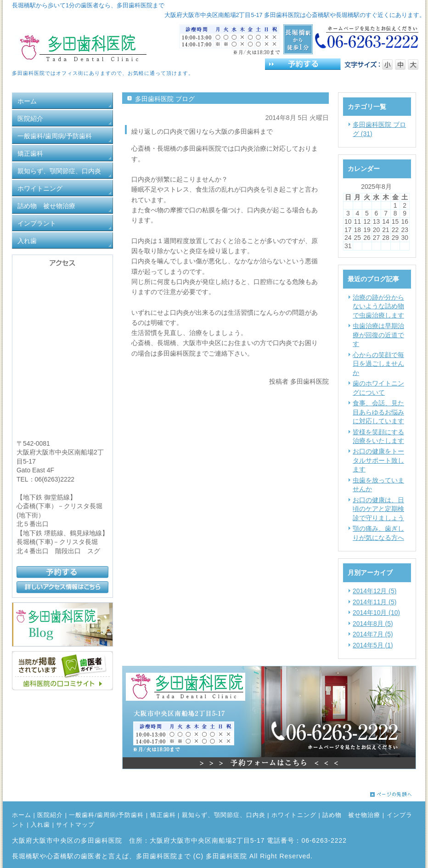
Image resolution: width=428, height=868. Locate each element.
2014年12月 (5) (374, 591)
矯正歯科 (163, 815)
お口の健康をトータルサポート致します (378, 460)
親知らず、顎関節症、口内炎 (224, 815)
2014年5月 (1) (373, 645)
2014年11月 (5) (374, 602)
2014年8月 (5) (373, 624)
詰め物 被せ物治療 (351, 815)
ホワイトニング (294, 815)
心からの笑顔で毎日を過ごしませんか (378, 364)
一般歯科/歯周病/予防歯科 (106, 815)
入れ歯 (40, 825)
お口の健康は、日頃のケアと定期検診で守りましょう (378, 509)
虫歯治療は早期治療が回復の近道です (378, 335)
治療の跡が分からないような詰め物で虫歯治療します (378, 306)
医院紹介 (50, 815)
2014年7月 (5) (373, 634)
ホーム (22, 815)
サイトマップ (75, 825)
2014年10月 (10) (376, 613)
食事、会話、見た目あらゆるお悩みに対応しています (378, 412)
